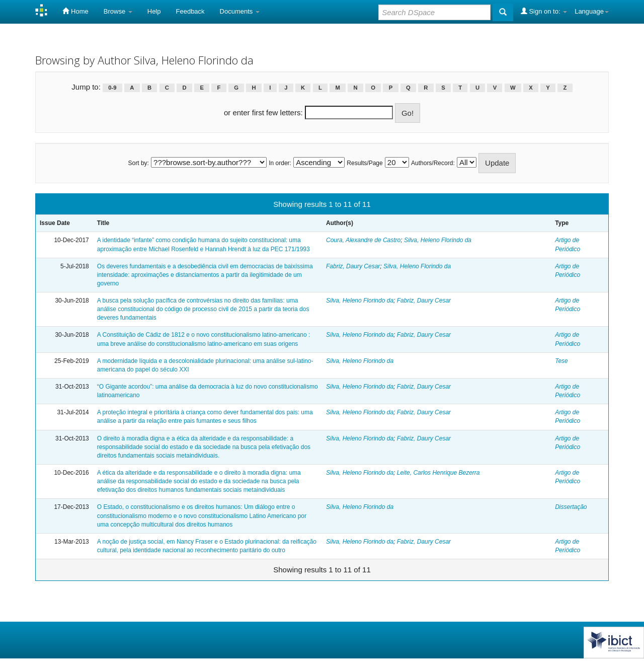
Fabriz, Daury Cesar (353, 266)
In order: (280, 163)
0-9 (112, 88)
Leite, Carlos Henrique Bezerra (438, 473)
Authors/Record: (433, 163)
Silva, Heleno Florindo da (438, 240)
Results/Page (365, 163)
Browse (118, 11)
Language (592, 11)
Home (75, 11)
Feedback (190, 11)
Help (154, 11)
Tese (561, 361)
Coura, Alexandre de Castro (363, 240)
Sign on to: (544, 11)
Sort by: (139, 163)
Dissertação (571, 507)
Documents (240, 11)
